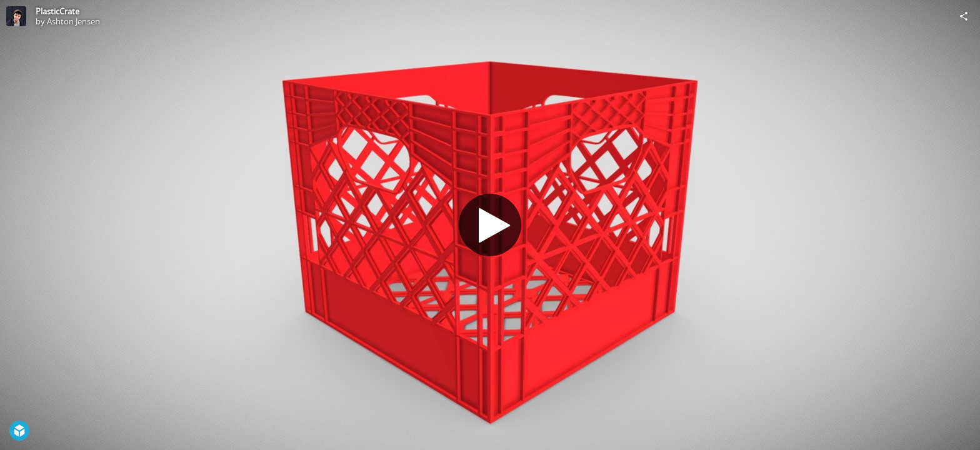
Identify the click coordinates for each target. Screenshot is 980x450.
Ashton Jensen (73, 21)
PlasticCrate (57, 11)
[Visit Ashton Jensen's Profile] (16, 16)
